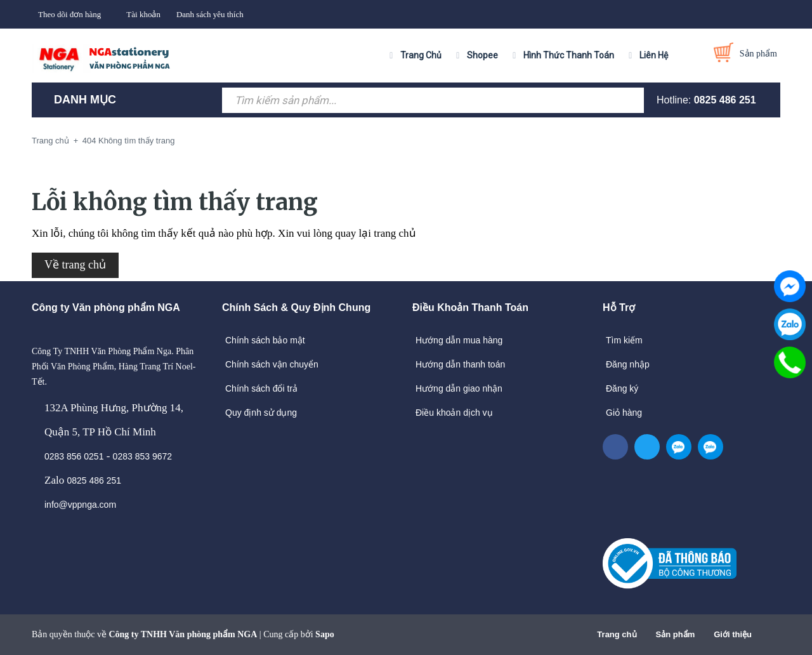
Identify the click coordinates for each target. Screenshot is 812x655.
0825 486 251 (725, 100)
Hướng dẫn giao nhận (459, 388)
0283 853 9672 (142, 456)
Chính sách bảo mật (265, 340)
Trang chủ (617, 634)
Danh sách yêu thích (210, 14)
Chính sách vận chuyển (272, 364)
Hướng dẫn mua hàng (459, 340)
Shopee (482, 55)
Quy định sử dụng (261, 413)
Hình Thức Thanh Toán (569, 55)
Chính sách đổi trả (261, 388)
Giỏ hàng (624, 413)
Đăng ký (622, 388)
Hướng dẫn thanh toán (460, 364)
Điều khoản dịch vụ (454, 413)
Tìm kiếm (624, 340)
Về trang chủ (75, 265)
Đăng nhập (628, 364)
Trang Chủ (421, 55)
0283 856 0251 (74, 456)
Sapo (325, 634)
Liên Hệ (654, 55)
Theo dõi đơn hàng (69, 14)
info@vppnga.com (80, 505)
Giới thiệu (733, 634)
